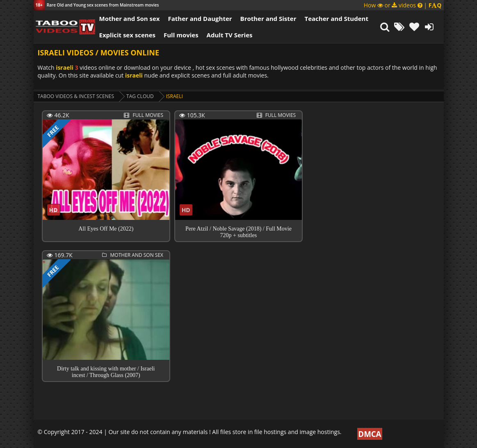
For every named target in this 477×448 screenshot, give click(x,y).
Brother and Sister (268, 18)
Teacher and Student (336, 18)
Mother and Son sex (130, 18)
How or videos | (403, 5)
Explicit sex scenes (128, 35)
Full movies (181, 35)
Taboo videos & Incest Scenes (76, 96)
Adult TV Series (230, 35)
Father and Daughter (200, 18)
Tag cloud (140, 96)
